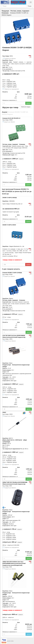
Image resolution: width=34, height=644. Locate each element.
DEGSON (12, 201)
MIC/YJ (11, 438)
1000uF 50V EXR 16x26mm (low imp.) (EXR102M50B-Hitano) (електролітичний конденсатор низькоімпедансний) (14, 563)
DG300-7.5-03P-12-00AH (9, 225)
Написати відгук (26, 107)
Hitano (11, 363)
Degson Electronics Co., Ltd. (17, 246)
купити (28, 103)
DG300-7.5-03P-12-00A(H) (10, 198)
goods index (10, 641)
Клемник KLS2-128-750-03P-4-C (11, 118)
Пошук (30, 6)
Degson (11, 60)
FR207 (4, 412)
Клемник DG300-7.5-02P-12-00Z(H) (12, 273)
